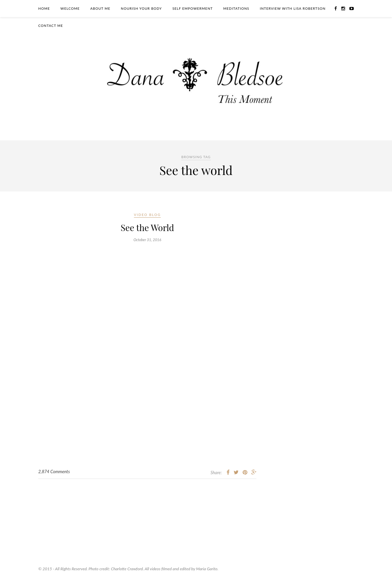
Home (44, 8)
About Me (100, 8)
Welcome (70, 8)
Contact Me (51, 26)
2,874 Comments (54, 472)
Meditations (236, 8)
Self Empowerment (193, 8)
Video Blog (147, 215)
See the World (147, 228)
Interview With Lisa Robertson (293, 8)
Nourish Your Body (141, 8)
